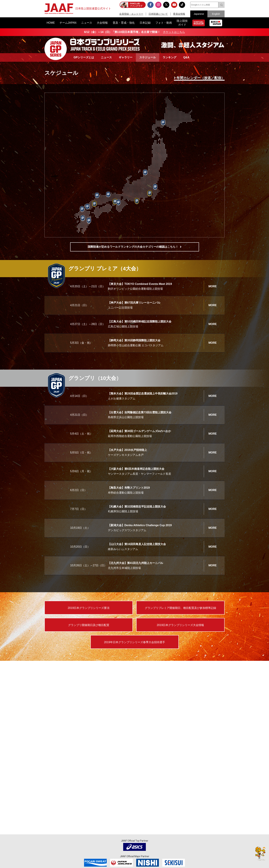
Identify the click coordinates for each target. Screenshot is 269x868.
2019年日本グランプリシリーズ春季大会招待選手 (134, 642)
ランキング (169, 57)
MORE (213, 286)
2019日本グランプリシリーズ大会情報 (180, 625)
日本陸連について (158, 14)
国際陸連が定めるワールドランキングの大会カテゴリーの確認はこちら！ (133, 247)
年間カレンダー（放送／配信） (201, 78)
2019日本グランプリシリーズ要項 (89, 608)
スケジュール (148, 57)
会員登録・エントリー (131, 14)
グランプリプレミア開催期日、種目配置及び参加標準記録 (180, 608)
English (216, 14)
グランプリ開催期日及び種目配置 (89, 625)
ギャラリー (126, 57)
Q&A (186, 57)
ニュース (106, 57)
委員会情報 (179, 14)
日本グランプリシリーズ (56, 49)
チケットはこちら (174, 32)
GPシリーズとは (84, 57)
